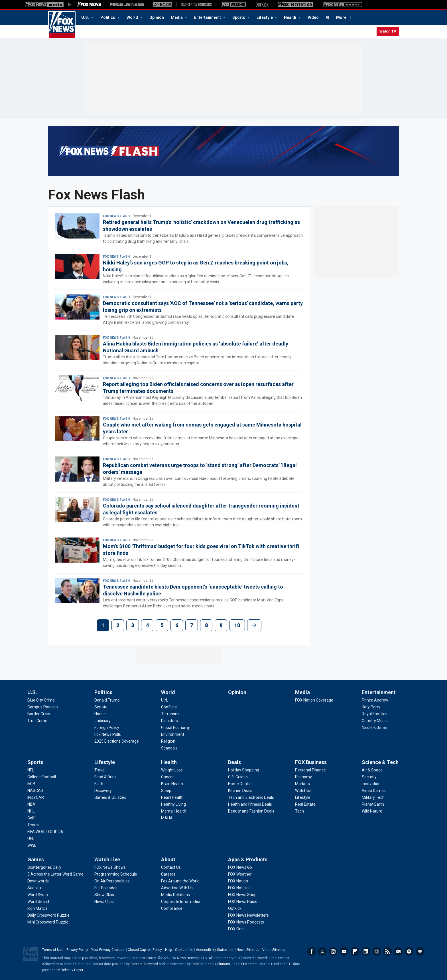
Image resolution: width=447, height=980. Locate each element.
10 (237, 625)
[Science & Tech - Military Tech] (373, 797)
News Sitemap (248, 950)
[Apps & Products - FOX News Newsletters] (248, 915)
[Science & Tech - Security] (369, 777)
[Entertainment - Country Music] (375, 721)
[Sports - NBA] (31, 804)
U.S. (86, 17)
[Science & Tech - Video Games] (374, 791)
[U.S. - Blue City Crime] (41, 700)
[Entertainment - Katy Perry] (371, 707)
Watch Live (107, 859)
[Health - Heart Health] (172, 797)
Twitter (322, 951)
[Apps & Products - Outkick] (235, 908)
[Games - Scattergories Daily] (44, 867)
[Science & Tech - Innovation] (371, 784)
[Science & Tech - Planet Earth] (373, 804)
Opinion (157, 17)
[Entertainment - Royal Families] (375, 714)
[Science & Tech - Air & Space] (372, 770)
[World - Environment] (173, 734)
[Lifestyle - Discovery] (103, 791)
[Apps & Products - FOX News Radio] (243, 902)
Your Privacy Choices (108, 950)
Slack (377, 951)
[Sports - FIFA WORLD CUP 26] (45, 832)
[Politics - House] (100, 714)
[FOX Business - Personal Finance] (310, 770)
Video (313, 17)
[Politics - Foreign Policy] (107, 728)
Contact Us (184, 950)
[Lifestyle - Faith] (99, 784)
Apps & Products (248, 859)
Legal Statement (245, 964)
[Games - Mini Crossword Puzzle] (48, 922)
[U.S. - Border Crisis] (39, 714)
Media (177, 17)
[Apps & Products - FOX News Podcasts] (246, 922)
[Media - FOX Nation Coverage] (314, 700)
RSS (387, 951)
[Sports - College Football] (42, 777)
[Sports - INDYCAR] (36, 797)
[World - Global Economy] (175, 728)
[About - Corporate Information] (181, 902)
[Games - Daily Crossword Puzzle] (48, 915)
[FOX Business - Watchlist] (303, 791)
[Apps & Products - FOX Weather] (240, 874)
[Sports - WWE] (32, 845)
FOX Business (311, 762)
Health (290, 17)
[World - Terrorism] (170, 714)
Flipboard (355, 951)
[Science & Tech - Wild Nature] (372, 811)
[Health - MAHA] (167, 818)
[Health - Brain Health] (172, 784)
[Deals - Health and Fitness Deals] (250, 804)
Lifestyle (265, 17)
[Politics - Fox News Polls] (108, 734)
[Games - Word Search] (39, 902)
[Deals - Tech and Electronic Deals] (251, 797)
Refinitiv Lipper (72, 970)
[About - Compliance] (172, 908)
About (168, 859)
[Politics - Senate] (101, 707)
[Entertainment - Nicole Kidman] (374, 728)
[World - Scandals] (169, 748)
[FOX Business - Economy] (303, 777)
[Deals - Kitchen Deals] (240, 791)
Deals (234, 762)
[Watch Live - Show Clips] (104, 895)
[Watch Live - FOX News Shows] (110, 867)
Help (168, 950)
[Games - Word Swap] (38, 895)
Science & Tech (380, 762)
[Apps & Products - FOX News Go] (240, 867)
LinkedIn (366, 951)
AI (327, 17)
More (341, 17)
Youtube (344, 951)
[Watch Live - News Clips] (104, 902)
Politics (108, 17)
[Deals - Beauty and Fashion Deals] (251, 811)
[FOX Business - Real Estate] (305, 804)
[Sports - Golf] (31, 818)
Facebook (312, 951)
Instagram (333, 951)
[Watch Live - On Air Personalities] (112, 881)
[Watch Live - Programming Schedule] (116, 874)
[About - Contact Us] (171, 867)
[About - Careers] (168, 874)
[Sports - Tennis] (33, 825)
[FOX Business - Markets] (302, 784)
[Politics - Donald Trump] (107, 700)
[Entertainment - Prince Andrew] (375, 700)
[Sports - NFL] (31, 770)
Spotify (409, 951)
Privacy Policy (77, 950)
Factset (137, 964)
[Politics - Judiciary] (102, 721)
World (133, 17)
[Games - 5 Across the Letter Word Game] (55, 874)
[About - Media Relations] (175, 895)
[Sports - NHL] (31, 811)
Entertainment (208, 17)
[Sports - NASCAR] (35, 791)
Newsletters (398, 951)
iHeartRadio (420, 951)
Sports (239, 17)
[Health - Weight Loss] (172, 770)
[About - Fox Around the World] (180, 881)
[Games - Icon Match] (37, 908)
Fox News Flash (116, 216)
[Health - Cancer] (167, 777)
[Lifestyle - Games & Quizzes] (110, 797)
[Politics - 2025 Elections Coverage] (117, 741)
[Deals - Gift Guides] (238, 777)
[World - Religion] (168, 741)
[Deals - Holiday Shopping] (244, 770)
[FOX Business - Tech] (299, 811)
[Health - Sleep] (166, 791)
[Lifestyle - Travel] (100, 770)
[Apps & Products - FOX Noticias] (239, 888)
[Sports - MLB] (31, 784)
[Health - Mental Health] (174, 811)
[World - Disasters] (169, 721)
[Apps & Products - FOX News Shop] (242, 895)
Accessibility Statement (215, 950)
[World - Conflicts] (169, 707)
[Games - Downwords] (38, 881)
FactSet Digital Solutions (211, 964)
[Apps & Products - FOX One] (236, 929)
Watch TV (388, 31)
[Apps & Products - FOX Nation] (238, 881)
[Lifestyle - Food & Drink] (105, 777)
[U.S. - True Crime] (37, 721)
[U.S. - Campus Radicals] (43, 707)
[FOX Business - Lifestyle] (303, 797)
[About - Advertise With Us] (177, 888)
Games (36, 859)
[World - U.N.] (164, 700)
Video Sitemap (274, 950)
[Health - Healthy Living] (173, 804)
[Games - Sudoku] (34, 888)
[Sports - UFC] (31, 838)
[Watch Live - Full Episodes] (106, 888)
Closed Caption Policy (145, 950)
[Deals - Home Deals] (239, 784)
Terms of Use (53, 950)
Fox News (62, 25)
